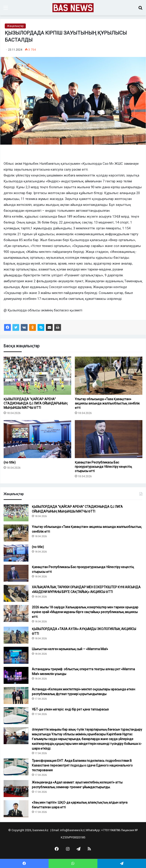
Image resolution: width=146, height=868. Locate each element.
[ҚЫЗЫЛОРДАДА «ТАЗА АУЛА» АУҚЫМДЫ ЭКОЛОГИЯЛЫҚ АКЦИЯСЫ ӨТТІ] (16, 635)
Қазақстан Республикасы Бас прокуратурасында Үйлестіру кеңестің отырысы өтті (103, 467)
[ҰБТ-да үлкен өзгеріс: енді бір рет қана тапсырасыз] (16, 716)
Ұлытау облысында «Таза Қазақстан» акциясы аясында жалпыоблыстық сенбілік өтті (107, 403)
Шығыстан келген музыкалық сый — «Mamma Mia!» (70, 649)
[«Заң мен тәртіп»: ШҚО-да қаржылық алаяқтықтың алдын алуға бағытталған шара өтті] (16, 809)
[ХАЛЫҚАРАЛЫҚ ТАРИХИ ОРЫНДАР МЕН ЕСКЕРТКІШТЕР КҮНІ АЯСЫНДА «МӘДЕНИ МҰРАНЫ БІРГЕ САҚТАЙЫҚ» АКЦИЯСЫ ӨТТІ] (16, 593)
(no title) (10, 462)
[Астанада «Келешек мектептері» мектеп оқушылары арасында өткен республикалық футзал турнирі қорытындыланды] (16, 695)
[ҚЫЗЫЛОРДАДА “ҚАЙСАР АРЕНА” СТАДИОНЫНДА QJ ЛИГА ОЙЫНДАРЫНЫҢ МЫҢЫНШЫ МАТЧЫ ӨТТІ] (37, 376)
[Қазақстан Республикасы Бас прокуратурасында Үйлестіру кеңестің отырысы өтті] (109, 439)
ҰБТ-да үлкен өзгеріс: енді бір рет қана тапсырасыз (70, 709)
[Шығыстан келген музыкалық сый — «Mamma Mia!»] (16, 655)
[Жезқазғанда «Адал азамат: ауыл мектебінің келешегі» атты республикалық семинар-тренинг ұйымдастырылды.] (16, 789)
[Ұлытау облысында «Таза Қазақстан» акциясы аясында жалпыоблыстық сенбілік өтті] (109, 376)
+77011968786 (111, 830)
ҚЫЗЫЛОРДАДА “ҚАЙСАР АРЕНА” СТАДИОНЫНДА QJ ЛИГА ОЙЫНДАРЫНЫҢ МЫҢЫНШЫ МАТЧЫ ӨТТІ (36, 403)
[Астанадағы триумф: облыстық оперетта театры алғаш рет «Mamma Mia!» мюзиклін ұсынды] (16, 675)
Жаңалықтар (15, 26)
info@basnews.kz (72, 830)
